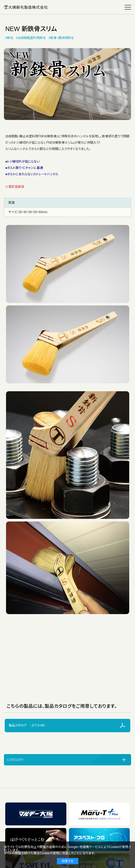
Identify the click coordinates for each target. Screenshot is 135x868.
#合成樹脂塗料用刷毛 (31, 38)
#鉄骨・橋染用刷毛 (61, 38)
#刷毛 (9, 38)
